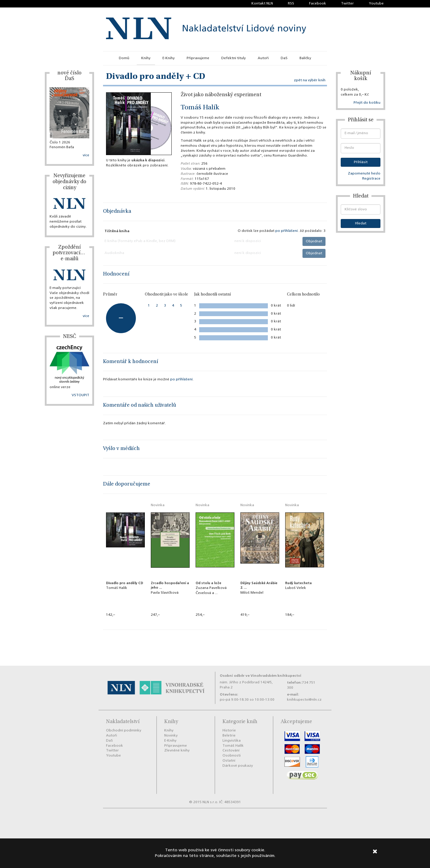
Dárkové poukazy (238, 766)
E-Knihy (169, 58)
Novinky (171, 736)
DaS (284, 58)
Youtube (376, 4)
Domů (124, 58)
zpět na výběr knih (310, 80)
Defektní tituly (234, 58)
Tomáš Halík (200, 108)
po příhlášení (287, 231)
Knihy (146, 58)
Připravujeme (198, 58)
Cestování (231, 751)
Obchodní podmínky (124, 731)
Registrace (371, 179)
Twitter (347, 4)
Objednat (314, 241)
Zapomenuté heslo (364, 174)
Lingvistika (232, 741)
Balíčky (305, 58)
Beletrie (229, 736)
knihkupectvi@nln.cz (304, 700)
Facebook (318, 4)
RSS (291, 4)
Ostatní (229, 761)
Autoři (263, 58)
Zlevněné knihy (177, 751)
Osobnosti (232, 756)
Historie (229, 731)
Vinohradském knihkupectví (276, 676)
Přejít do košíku (367, 103)
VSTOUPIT (80, 395)
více (86, 155)
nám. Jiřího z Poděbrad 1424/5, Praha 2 (246, 685)
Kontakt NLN (262, 4)
